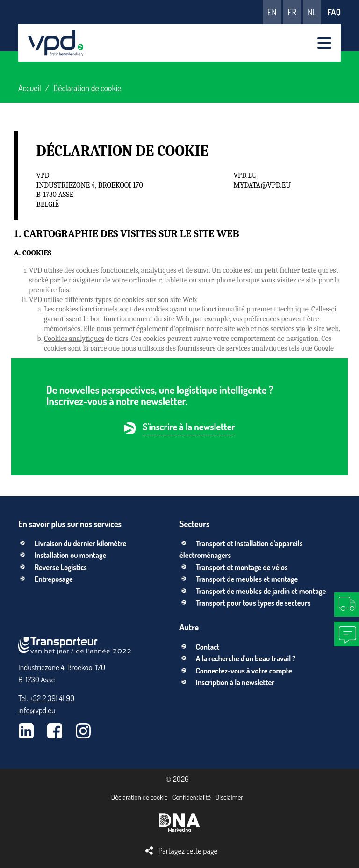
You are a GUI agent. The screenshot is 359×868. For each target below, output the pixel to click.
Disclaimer (229, 797)
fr (292, 12)
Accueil (30, 88)
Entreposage (54, 579)
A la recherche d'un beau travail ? (246, 658)
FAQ (334, 12)
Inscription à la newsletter (235, 682)
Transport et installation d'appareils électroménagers (241, 550)
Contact (208, 647)
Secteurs (194, 524)
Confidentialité (192, 797)
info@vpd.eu (37, 710)
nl (312, 12)
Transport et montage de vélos (242, 567)
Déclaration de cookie (140, 797)
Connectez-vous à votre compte (244, 671)
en (272, 12)
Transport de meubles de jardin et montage (261, 591)
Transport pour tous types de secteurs (253, 603)
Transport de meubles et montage (247, 579)
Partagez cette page (188, 850)
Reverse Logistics (61, 567)
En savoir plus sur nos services (70, 524)
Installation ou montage (70, 555)
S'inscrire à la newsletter (189, 427)
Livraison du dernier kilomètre (80, 543)
